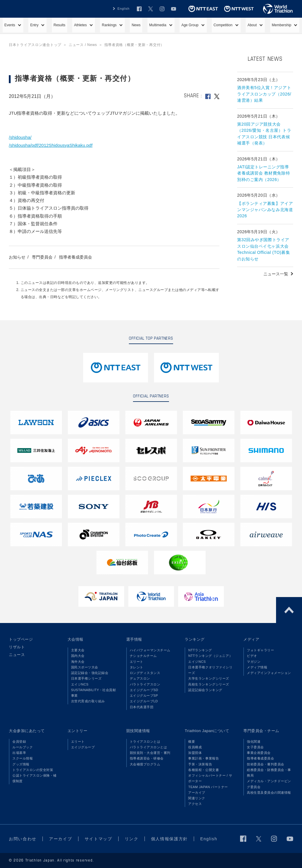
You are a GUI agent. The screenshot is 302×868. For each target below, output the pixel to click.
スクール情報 (23, 758)
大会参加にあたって (27, 731)
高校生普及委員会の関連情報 (269, 793)
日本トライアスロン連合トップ (35, 45)
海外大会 (78, 662)
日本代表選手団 (142, 707)
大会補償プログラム (145, 764)
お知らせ (17, 257)
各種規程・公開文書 (203, 770)
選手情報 (134, 639)
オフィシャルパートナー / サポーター (210, 778)
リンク (132, 839)
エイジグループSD (144, 690)
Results (60, 25)
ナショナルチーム (143, 656)
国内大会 (78, 656)
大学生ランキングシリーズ (209, 678)
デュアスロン (140, 678)
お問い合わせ (23, 839)
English (123, 9)
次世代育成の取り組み (88, 701)
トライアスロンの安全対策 (33, 770)
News (136, 25)
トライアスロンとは (145, 742)
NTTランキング (200, 650)
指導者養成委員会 (75, 257)
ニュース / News (83, 45)
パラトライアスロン (145, 684)
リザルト (17, 647)
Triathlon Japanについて (207, 731)
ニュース (17, 655)
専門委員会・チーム (261, 731)
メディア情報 (257, 667)
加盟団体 (195, 753)
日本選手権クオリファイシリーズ (210, 670)
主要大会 (78, 650)
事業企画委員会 (259, 753)
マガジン (254, 662)
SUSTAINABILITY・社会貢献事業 (94, 693)
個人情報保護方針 (169, 839)
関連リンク (197, 798)
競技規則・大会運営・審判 (150, 753)
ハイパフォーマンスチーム (150, 650)
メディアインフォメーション (269, 673)
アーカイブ (197, 793)
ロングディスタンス (145, 673)
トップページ (21, 639)
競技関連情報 (138, 731)
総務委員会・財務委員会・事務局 (269, 773)
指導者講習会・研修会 (147, 758)
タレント (137, 667)
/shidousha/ (20, 137)
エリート (137, 662)
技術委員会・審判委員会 (266, 764)
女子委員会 (255, 747)
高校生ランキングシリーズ (209, 684)
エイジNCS (80, 684)
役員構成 (195, 747)
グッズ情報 (21, 764)
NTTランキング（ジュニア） (210, 656)
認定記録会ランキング (205, 690)
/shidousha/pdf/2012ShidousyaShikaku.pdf (51, 145)
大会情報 (75, 639)
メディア (251, 639)
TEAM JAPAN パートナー (208, 787)
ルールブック (23, 747)
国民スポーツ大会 (85, 667)
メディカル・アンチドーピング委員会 (269, 784)
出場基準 (19, 753)
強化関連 (254, 742)
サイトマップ (99, 839)
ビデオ (252, 656)
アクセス (195, 804)
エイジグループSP (144, 696)
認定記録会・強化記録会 (90, 673)
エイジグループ (83, 747)
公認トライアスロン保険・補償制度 (35, 778)
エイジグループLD (144, 701)
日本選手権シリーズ (86, 678)
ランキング (195, 639)
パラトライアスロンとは (148, 747)
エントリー (78, 731)
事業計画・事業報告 (203, 758)
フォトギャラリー (260, 650)
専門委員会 (42, 257)
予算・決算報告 (200, 764)
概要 (192, 742)
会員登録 (19, 742)
